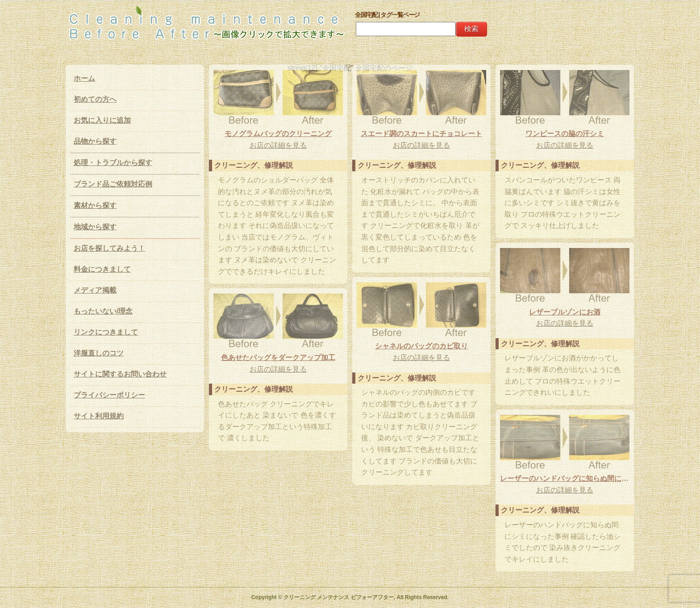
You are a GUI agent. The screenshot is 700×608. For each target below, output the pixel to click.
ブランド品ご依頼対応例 (113, 184)
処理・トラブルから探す (113, 163)
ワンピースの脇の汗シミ (565, 134)
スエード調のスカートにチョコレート (421, 134)
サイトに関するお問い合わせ (120, 374)
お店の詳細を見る (278, 145)
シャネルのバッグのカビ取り (421, 346)
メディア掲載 (95, 290)
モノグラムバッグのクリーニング (278, 134)
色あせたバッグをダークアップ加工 (278, 358)
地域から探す (95, 227)
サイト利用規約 (99, 416)
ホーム (84, 78)
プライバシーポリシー (109, 395)
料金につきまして (102, 269)
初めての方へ (95, 99)
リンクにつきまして (106, 332)
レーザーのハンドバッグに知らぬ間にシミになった (565, 478)
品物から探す (95, 141)
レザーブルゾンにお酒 (565, 312)
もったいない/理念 (103, 311)
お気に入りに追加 (102, 120)
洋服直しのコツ (99, 353)
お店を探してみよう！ (109, 248)
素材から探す (95, 205)
